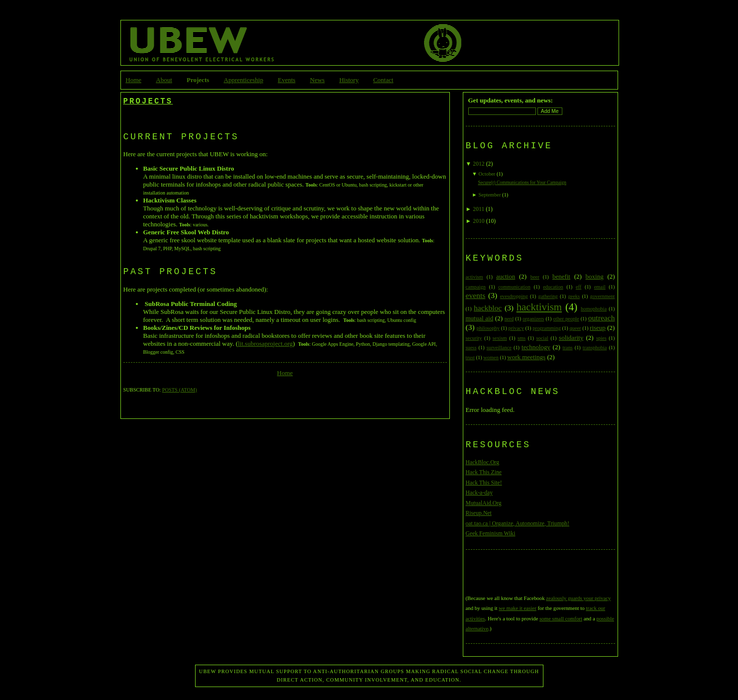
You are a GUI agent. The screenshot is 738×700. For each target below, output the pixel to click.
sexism (500, 338)
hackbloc (488, 308)
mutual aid (480, 318)
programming (547, 328)
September (489, 195)
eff (579, 287)
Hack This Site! (484, 483)
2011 (478, 209)
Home (133, 80)
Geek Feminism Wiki (491, 534)
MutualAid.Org (484, 503)
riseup (598, 328)
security (474, 338)
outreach (602, 318)
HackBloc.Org (483, 462)
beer (535, 277)
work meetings (526, 357)
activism (474, 277)
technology (536, 347)
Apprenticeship (244, 80)
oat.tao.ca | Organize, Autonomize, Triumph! (518, 524)
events (476, 295)
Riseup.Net (479, 513)
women (491, 357)
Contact (383, 80)
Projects (198, 80)
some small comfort (561, 618)
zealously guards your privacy (578, 598)
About (164, 80)
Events (286, 80)
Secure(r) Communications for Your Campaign (522, 183)
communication (514, 287)
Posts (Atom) (180, 390)
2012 (478, 164)
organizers (533, 319)
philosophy (488, 328)
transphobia (595, 348)
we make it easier (517, 608)
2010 (478, 221)
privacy (516, 328)
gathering (548, 296)
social (542, 338)
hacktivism (539, 307)
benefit (561, 276)
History (349, 80)
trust (470, 357)
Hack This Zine (484, 472)
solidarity (571, 338)
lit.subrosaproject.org (265, 344)
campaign (476, 287)
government (603, 296)
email (600, 287)
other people (566, 319)
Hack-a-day (479, 493)
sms (522, 338)
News (317, 80)
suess (471, 348)
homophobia (594, 309)
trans (567, 348)
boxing (595, 276)
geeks (574, 296)
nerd (509, 319)
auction (506, 276)
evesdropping (514, 296)
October (487, 174)
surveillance (499, 348)
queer (575, 328)
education (553, 287)
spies (601, 338)
